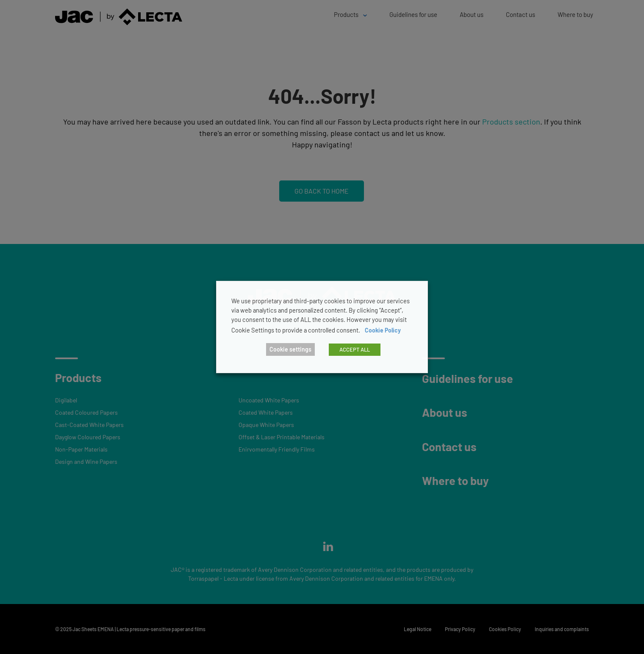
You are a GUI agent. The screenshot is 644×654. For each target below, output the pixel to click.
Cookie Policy (383, 330)
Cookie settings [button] (290, 349)
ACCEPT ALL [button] (355, 349)
